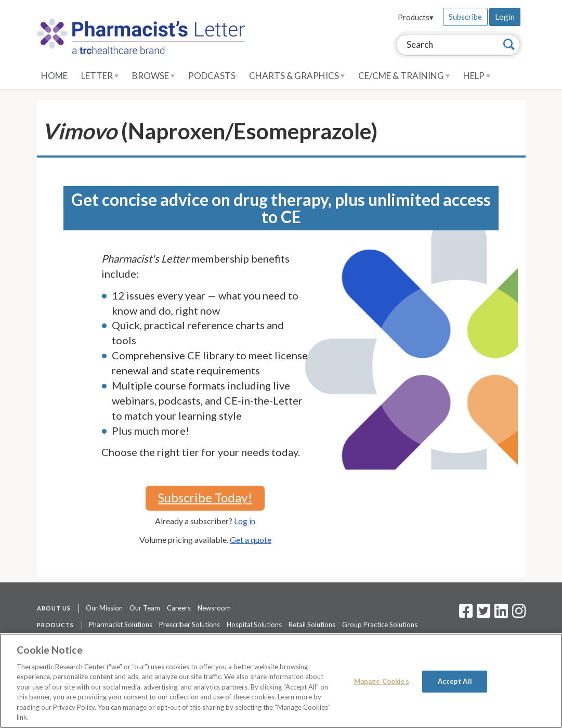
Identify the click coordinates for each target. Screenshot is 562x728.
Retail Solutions (312, 625)
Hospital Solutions (254, 625)
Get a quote (251, 539)
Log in (245, 521)
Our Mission (104, 608)
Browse (153, 76)
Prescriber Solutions (189, 625)
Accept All (455, 681)
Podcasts (212, 76)
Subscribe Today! (205, 497)
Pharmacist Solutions (121, 625)
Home (54, 76)
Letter (100, 76)
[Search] (509, 44)
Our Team (145, 608)
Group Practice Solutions (380, 625)
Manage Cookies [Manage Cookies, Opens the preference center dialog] (382, 681)
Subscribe (465, 17)
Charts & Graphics (297, 76)
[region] (281, 681)
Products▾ (416, 17)
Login (505, 17)
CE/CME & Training (404, 76)
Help (477, 76)
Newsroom (214, 608)
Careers (179, 608)
